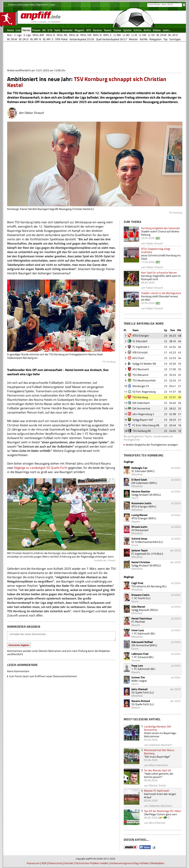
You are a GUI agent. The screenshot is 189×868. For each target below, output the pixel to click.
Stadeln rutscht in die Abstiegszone (161, 293)
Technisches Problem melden (92, 863)
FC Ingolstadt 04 (141, 554)
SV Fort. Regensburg (144, 392)
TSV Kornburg (140, 397)
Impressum (33, 863)
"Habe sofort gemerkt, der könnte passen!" (159, 775)
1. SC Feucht (138, 598)
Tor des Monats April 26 (157, 770)
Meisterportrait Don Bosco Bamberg (159, 752)
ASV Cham (138, 358)
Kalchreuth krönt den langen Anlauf (160, 796)
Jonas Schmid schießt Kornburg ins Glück (161, 257)
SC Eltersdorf (140, 341)
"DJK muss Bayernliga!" (157, 757)
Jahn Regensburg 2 (143, 414)
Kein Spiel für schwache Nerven (159, 272)
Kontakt (69, 863)
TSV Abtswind (140, 375)
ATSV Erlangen (141, 336)
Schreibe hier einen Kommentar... (61, 636)
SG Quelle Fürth (140, 692)
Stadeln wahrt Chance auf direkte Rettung (160, 233)
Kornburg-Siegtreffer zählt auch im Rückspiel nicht (161, 277)
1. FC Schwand (140, 657)
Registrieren (42, 5)
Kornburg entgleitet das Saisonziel (160, 228)
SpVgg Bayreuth (140, 610)
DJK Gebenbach (141, 403)
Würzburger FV (141, 386)
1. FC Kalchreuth (141, 633)
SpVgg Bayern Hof (143, 420)
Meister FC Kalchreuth (157, 791)
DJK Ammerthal (141, 408)
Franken (12, 5)
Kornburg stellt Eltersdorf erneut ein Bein (160, 298)
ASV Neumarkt (141, 369)
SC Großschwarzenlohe (145, 542)
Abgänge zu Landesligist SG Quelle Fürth (41, 468)
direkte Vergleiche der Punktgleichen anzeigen (152, 445)
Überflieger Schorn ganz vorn (160, 814)
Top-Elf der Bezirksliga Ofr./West (163, 811)
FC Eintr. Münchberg (144, 425)
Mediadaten (158, 863)
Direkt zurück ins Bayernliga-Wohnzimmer (160, 735)
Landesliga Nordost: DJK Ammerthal (157, 728)
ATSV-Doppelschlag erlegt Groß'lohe (156, 250)
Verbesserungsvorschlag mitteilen (130, 863)
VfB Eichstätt (140, 352)
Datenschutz (55, 863)
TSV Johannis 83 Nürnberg (146, 586)
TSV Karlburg (140, 431)
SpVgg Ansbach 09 (142, 495)
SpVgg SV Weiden (142, 364)
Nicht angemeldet (26, 5)
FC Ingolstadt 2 (141, 347)
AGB (44, 863)
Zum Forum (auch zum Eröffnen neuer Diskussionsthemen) (43, 676)
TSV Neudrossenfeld (144, 380)
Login (52, 5)
